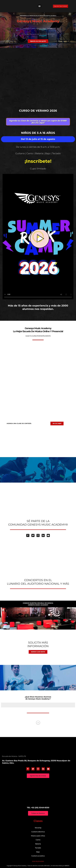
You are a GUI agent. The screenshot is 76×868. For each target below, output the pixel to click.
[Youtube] (48, 535)
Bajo (38, 852)
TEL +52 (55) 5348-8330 (38, 808)
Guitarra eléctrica (38, 832)
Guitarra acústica (38, 856)
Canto (38, 840)
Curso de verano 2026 (38, 111)
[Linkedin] (43, 535)
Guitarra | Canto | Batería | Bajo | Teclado (38, 153)
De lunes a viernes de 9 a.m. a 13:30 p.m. (38, 147)
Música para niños (38, 836)
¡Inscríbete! (38, 161)
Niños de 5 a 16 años (38, 133)
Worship (38, 828)
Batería (38, 844)
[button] (40, 6)
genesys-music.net (38, 315)
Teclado (38, 848)
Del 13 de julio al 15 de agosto (38, 139)
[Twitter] (33, 535)
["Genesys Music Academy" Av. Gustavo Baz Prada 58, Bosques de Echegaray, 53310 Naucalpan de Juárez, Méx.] (38, 792)
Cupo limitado (38, 169)
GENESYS (67, 866)
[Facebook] (28, 535)
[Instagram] (38, 535)
